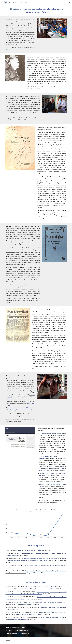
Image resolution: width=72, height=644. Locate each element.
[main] (36, 10)
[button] (2, 2)
